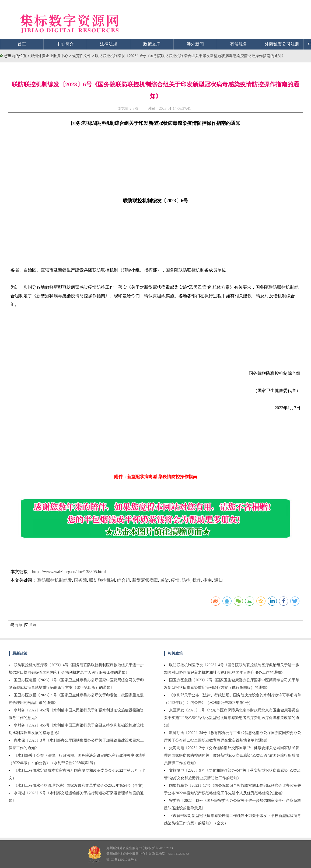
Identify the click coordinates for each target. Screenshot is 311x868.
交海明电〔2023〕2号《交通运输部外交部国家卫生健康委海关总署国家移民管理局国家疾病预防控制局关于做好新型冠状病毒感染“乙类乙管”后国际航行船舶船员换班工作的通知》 (232, 755)
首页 (22, 44)
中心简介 (65, 44)
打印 (16, 625)
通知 (218, 580)
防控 (186, 580)
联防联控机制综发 (55, 580)
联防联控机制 (102, 580)
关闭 (30, 625)
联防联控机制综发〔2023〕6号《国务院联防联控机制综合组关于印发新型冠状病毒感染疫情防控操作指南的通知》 (190, 56)
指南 (208, 580)
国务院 (81, 580)
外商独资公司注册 (282, 44)
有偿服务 (239, 44)
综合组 (124, 580)
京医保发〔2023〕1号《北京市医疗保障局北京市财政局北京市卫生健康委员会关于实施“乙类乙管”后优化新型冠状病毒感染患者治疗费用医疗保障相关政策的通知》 (232, 718)
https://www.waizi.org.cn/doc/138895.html (69, 572)
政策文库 (152, 44)
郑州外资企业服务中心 (49, 56)
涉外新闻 (195, 44)
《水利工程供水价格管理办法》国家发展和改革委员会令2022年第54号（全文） (80, 786)
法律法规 (109, 44)
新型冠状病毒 (145, 580)
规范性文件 (82, 56)
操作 (197, 580)
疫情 (175, 580)
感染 (165, 580)
